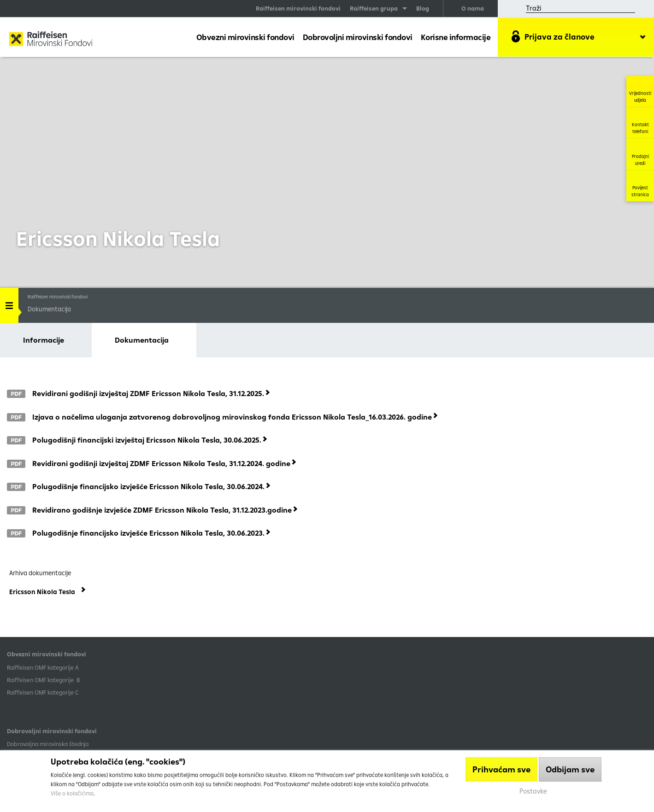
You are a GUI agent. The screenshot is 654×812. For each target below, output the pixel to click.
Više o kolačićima (72, 793)
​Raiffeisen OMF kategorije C (43, 692)
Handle (9, 302)
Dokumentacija (142, 340)
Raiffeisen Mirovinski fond (51, 40)
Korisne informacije (456, 37)
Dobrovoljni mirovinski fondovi (358, 37)
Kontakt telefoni (640, 123)
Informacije (44, 340)
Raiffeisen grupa (374, 8)
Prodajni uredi (640, 154)
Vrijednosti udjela (640, 91)
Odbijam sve (570, 769)
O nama (473, 8)
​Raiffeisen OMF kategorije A (43, 667)
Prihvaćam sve (501, 769)
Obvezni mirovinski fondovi (245, 37)
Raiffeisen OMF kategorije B (43, 680)
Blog (423, 8)
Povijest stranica (640, 186)
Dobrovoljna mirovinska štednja (48, 744)
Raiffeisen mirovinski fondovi (298, 8)
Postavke (533, 791)
